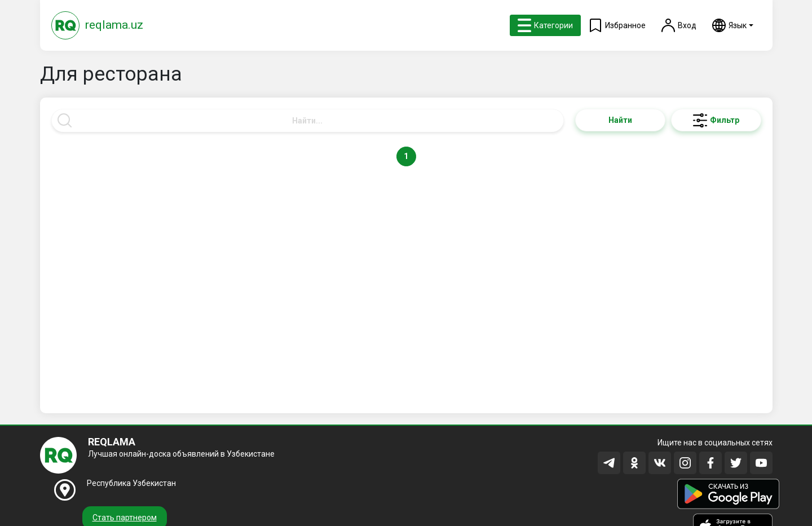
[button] (733, 25)
